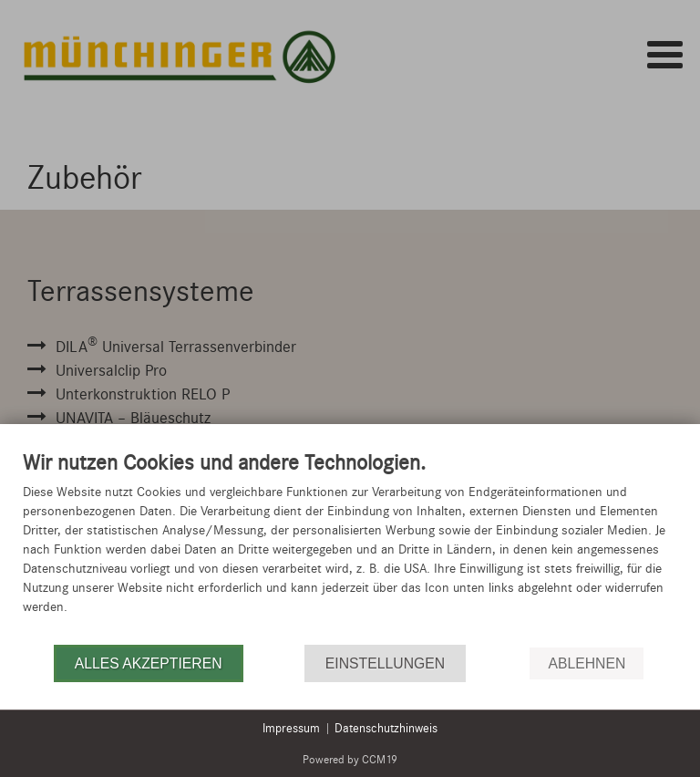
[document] (350, 546)
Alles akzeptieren (149, 663)
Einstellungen (385, 663)
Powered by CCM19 (350, 760)
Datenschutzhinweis (386, 728)
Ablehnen (587, 663)
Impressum (291, 728)
